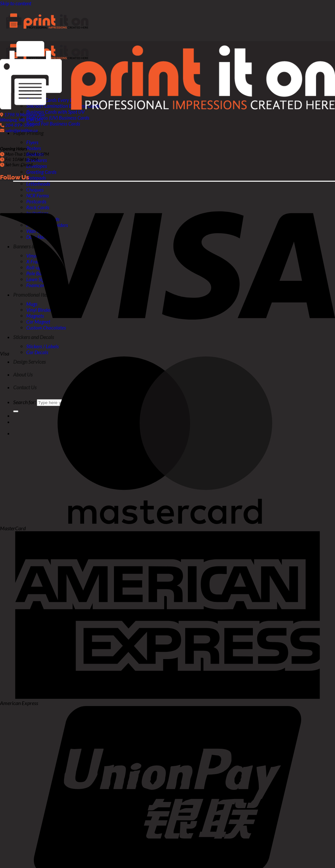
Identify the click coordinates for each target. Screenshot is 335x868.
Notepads (36, 178)
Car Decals (37, 352)
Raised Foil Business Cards (53, 124)
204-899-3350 (20, 125)
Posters (34, 148)
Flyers (32, 142)
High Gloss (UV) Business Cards (58, 118)
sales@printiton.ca (22, 130)
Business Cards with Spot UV (55, 112)
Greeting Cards (41, 172)
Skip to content (16, 3)
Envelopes (37, 166)
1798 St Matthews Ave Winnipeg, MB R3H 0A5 (22, 117)
